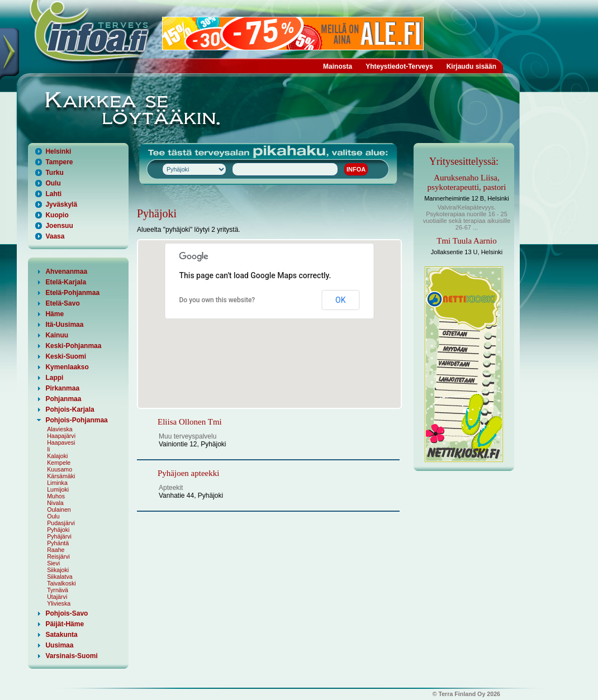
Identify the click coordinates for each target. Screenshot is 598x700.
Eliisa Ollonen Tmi (190, 422)
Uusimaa (59, 645)
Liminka (57, 483)
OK (340, 300)
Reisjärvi (58, 556)
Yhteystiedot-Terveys (399, 66)
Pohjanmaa (63, 399)
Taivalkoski (61, 583)
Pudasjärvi (61, 523)
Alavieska (60, 429)
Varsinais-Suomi (71, 656)
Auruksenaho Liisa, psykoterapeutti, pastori (467, 182)
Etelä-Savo (62, 303)
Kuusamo (60, 469)
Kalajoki (57, 456)
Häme (54, 314)
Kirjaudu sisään (471, 66)
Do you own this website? (217, 300)
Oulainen (59, 509)
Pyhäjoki (58, 530)
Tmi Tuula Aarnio (467, 241)
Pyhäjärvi (59, 536)
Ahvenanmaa (66, 272)
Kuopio (57, 215)
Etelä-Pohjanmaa (72, 293)
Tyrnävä (58, 590)
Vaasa (55, 236)
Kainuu (57, 335)
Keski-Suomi (66, 356)
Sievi (53, 563)
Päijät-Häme (65, 624)
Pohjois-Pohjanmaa (76, 420)
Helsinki (58, 151)
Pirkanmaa (62, 388)
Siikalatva (60, 577)
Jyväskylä (61, 204)
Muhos (56, 496)
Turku (54, 173)
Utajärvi (57, 597)
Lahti (53, 194)
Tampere (59, 162)
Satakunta (61, 635)
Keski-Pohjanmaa (73, 346)
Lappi (54, 378)
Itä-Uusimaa (64, 325)
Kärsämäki (61, 476)
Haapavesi (61, 442)
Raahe (56, 550)
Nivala (55, 503)
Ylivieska (59, 603)
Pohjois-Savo (67, 613)
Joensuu (59, 226)
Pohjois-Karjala (70, 409)
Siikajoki (58, 570)
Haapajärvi (61, 436)
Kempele (59, 463)
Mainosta (338, 66)
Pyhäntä (58, 543)
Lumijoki (58, 489)
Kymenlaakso (67, 367)
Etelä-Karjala (66, 282)
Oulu (53, 183)
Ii (48, 449)
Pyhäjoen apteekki (188, 473)
